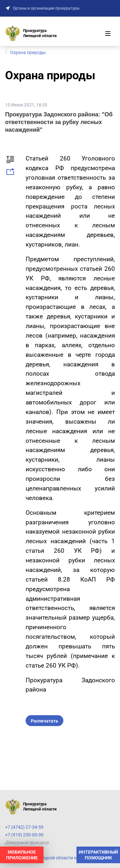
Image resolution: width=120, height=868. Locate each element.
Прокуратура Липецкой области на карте (48, 858)
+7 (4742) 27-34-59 (24, 827)
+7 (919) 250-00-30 (24, 835)
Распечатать (44, 721)
